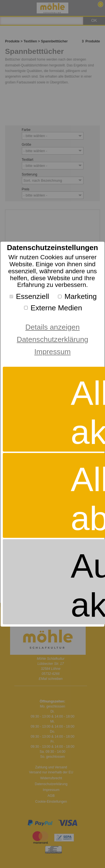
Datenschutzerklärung (53, 339)
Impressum (53, 352)
